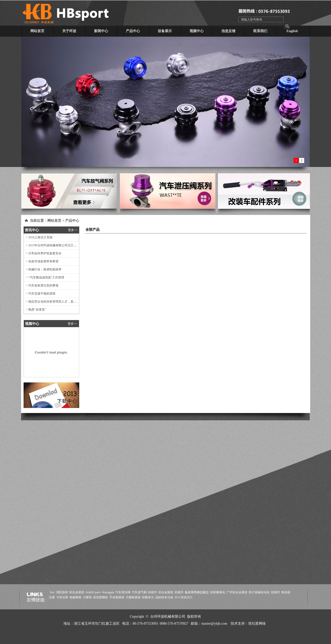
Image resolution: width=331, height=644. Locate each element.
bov (52, 592)
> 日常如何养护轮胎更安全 (43, 253)
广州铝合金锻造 (237, 592)
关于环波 (69, 31)
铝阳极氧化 (218, 592)
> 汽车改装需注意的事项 (41, 285)
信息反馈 (228, 31)
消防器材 (62, 592)
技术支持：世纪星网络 (248, 624)
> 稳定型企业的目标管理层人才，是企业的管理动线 (59, 302)
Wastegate (108, 592)
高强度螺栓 (101, 597)
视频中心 (197, 31)
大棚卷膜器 (133, 597)
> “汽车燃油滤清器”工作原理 (44, 277)
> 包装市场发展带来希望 (41, 261)
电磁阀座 (75, 597)
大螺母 (87, 597)
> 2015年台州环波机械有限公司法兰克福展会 (55, 245)
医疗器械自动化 (259, 592)
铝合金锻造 (77, 592)
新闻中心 (101, 31)
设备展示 (165, 31)
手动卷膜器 (117, 597)
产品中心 (133, 31)
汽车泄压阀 (123, 592)
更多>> (73, 230)
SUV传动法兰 (184, 597)
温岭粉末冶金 (164, 597)
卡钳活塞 (62, 597)
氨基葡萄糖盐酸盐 (197, 592)
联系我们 (260, 31)
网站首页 (37, 31)
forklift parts (93, 592)
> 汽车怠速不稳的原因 (40, 294)
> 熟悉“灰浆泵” (35, 310)
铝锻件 (152, 592)
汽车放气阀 (139, 592)
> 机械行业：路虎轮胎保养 (43, 269)
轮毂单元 (148, 597)
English (292, 31)
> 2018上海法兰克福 (38, 237)
